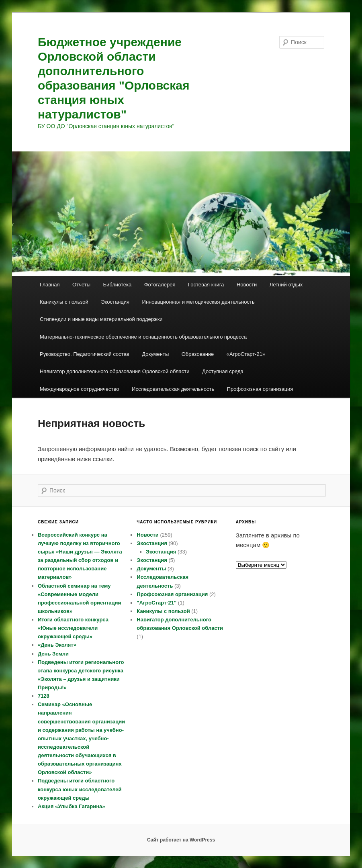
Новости (247, 285)
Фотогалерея (160, 285)
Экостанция (115, 302)
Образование (198, 354)
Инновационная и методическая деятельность (198, 302)
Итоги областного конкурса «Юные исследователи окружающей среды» (73, 628)
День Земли (53, 654)
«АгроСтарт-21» (246, 354)
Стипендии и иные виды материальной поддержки (101, 319)
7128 (44, 696)
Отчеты (81, 285)
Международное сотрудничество (79, 389)
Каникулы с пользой (64, 302)
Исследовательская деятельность (173, 389)
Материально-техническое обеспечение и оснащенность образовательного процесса (143, 337)
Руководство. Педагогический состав (85, 354)
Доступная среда (223, 371)
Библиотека (118, 285)
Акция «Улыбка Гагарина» (72, 806)
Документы (155, 354)
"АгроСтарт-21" (156, 603)
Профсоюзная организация (260, 389)
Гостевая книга (206, 285)
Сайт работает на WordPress (181, 840)
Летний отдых (286, 285)
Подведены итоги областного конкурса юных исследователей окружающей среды (80, 789)
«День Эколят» (57, 645)
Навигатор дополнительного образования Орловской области (115, 371)
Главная (50, 285)
